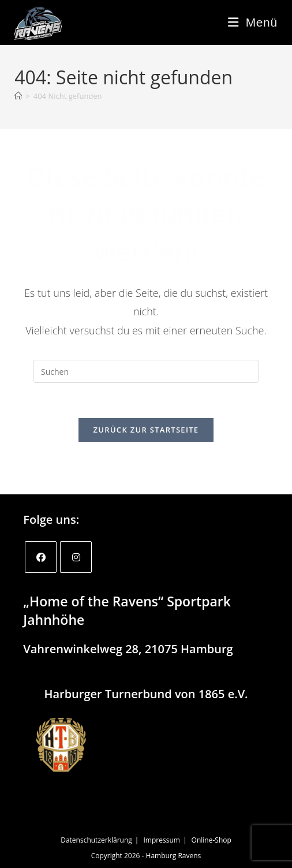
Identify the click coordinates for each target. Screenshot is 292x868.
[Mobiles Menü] (253, 22)
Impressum (162, 840)
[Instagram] (76, 557)
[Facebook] (41, 557)
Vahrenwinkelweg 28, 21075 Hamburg (128, 649)
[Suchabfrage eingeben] (146, 371)
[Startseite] (18, 96)
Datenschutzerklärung (96, 840)
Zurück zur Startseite (146, 430)
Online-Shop (211, 840)
